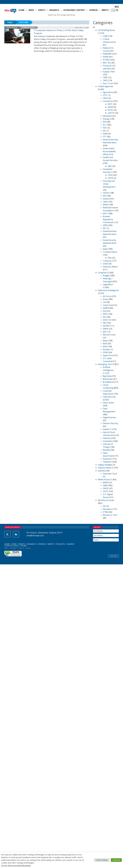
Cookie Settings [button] (102, 860)
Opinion (93, 10)
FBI (104, 323)
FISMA (106, 57)
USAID (106, 264)
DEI (104, 506)
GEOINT (107, 326)
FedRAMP (107, 54)
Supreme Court (110, 474)
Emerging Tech (105, 364)
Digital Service (109, 417)
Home (21, 10)
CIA (104, 302)
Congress (102, 273)
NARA (105, 482)
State (105, 249)
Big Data (107, 376)
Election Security (110, 423)
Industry (107, 438)
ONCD (106, 488)
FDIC (105, 128)
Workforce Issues (106, 500)
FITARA (106, 60)
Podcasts (60, 544)
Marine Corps (109, 335)
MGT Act (107, 63)
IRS (104, 196)
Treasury (107, 261)
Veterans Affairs (110, 267)
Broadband (108, 382)
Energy (106, 119)
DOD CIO (107, 320)
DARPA (106, 308)
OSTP (105, 491)
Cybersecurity (109, 397)
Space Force (108, 355)
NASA (105, 205)
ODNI (105, 352)
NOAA (111, 107)
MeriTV (105, 10)
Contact (21, 548)
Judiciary (102, 471)
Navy (105, 341)
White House (104, 480)
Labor (106, 202)
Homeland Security (28, 28)
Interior (106, 193)
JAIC (105, 332)
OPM (105, 225)
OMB (105, 485)
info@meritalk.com (35, 536)
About (6, 548)
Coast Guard (109, 305)
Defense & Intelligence (108, 290)
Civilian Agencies (12, 28)
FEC (104, 131)
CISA (110, 175)
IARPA (106, 329)
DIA (104, 311)
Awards (71, 544)
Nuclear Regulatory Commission (108, 219)
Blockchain (108, 379)
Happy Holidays (105, 465)
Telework (107, 462)
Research (54, 10)
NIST (110, 104)
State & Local (12, 546)
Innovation (108, 441)
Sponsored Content (74, 10)
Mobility (107, 450)
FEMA (105, 134)
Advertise (13, 548)
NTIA (110, 110)
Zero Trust (108, 83)
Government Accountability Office (109, 151)
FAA (109, 258)
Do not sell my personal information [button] (16, 865)
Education (107, 116)
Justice (106, 199)
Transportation (110, 252)
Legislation (108, 284)
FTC (105, 137)
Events (42, 10)
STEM (106, 512)
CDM (105, 36)
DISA (105, 314)
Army (105, 299)
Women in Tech (110, 515)
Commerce (108, 101)
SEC (105, 228)
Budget (106, 276)
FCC (105, 125)
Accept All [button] (116, 860)
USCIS (111, 178)
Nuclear (106, 349)
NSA (105, 346)
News (31, 10)
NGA (105, 344)
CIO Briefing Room (106, 30)
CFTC (105, 95)
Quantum (107, 459)
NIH (110, 166)
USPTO (111, 113)
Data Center (108, 403)
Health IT (107, 429)
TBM (105, 77)
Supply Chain (109, 72)
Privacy (28, 548)
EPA (105, 122)
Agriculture (108, 92)
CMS (105, 98)
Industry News (105, 468)
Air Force (107, 296)
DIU (105, 317)
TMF (105, 80)
